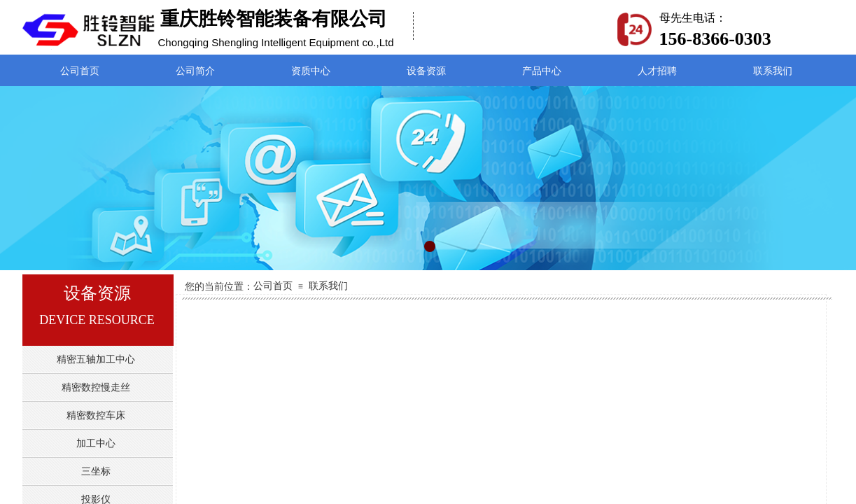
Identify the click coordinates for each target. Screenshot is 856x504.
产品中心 (542, 71)
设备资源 (426, 71)
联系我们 (328, 286)
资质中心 (311, 71)
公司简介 (195, 71)
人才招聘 (657, 71)
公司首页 (273, 286)
